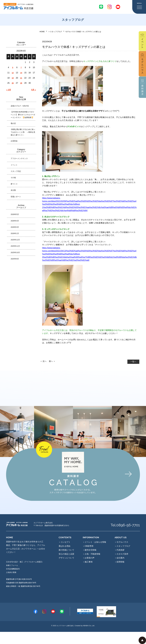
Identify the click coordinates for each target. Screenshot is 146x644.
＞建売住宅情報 (90, 550)
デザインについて (66, 558)
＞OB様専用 (88, 546)
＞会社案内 (119, 558)
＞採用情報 (119, 562)
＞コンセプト (64, 542)
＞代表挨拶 (119, 550)
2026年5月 (15, 214)
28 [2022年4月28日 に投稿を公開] (21, 83)
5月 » (34, 90)
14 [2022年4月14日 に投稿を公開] (21, 73)
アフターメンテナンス (19, 158)
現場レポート (16, 197)
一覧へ (133, 362)
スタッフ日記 (16, 171)
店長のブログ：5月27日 (20, 106)
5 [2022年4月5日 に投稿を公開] (13, 68)
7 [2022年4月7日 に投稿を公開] (21, 68)
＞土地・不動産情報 (91, 554)
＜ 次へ (43, 361)
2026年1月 (15, 233)
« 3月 (9, 90)
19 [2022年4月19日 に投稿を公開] (13, 78)
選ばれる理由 (64, 546)
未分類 (13, 190)
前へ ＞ (52, 361)
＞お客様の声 (89, 558)
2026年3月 (15, 227)
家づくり (14, 184)
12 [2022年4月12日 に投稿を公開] (13, 73)
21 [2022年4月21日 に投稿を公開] (21, 78)
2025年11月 (15, 246)
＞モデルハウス (121, 542)
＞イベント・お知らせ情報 (94, 542)
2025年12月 (15, 240)
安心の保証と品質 (66, 554)
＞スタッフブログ (122, 546)
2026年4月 (15, 221)
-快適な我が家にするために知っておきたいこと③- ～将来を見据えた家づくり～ (23, 132)
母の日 (13, 123)
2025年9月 (15, 259)
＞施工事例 (88, 562)
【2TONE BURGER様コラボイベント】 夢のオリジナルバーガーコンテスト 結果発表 (23, 115)
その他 (13, 178)
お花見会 (14, 141)
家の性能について (66, 550)
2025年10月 (15, 252)
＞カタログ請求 (121, 554)
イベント (14, 165)
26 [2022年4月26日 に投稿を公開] (13, 83)
